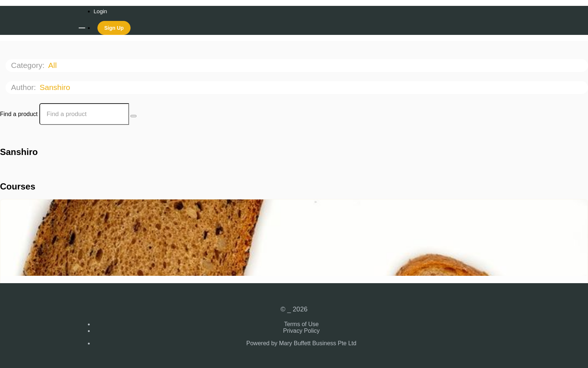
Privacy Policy (302, 331)
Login (101, 11)
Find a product (19, 114)
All (54, 65)
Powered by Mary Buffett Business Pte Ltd (301, 343)
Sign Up (114, 28)
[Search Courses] (133, 116)
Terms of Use (301, 324)
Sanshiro (56, 87)
